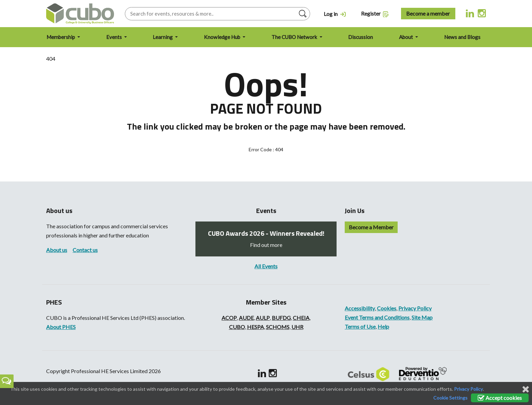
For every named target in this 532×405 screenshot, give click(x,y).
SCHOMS (278, 327)
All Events (266, 266)
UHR (297, 327)
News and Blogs (462, 37)
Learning (163, 37)
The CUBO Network (295, 37)
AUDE (246, 318)
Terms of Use (360, 326)
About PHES (61, 327)
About (406, 37)
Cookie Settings (450, 398)
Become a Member (371, 227)
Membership (61, 37)
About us (57, 250)
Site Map (422, 317)
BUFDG (281, 318)
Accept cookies (500, 398)
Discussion (360, 37)
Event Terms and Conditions (377, 317)
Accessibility (360, 308)
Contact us (85, 250)
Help (383, 326)
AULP (263, 318)
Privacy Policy (415, 308)
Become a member (428, 13)
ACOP (229, 318)
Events (115, 37)
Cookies (387, 308)
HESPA (255, 327)
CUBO (237, 327)
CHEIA (301, 318)
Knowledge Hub (223, 37)
